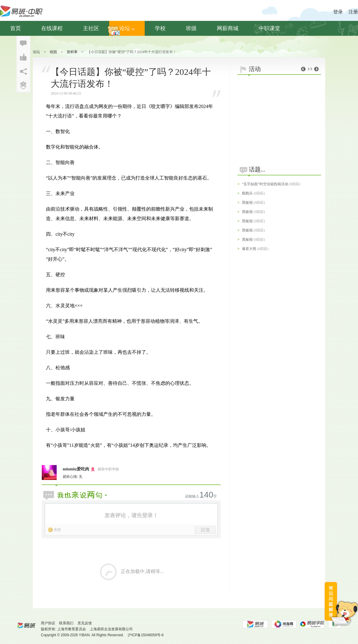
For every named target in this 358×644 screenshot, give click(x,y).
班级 (191, 28)
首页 (16, 28)
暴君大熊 (249, 249)
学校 (160, 28)
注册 (353, 12)
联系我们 (66, 623)
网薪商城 (228, 28)
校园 (53, 52)
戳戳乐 (247, 193)
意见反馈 (85, 623)
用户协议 (48, 623)
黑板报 (247, 203)
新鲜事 (72, 52)
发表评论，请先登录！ (131, 515)
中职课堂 (269, 28)
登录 (338, 12)
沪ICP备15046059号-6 (146, 635)
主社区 (91, 28)
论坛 (127, 28)
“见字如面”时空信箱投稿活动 (265, 184)
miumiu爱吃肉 (76, 469)
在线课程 (52, 28)
